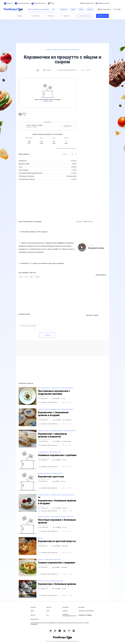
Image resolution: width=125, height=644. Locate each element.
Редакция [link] (66, 607)
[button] (88, 222)
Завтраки (24, 16)
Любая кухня (55, 16)
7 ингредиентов (44, 567)
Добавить (103, 3)
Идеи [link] (32, 611)
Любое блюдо (39, 16)
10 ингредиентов (44, 441)
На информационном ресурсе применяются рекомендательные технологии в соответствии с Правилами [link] (60, 624)
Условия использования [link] (86, 611)
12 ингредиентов (44, 420)
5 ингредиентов (44, 481)
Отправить (48, 335)
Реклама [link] (65, 611)
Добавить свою (48, 101)
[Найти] (53, 9)
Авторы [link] (49, 607)
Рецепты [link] (33, 607)
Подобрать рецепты (102, 16)
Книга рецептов (87, 3)
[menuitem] (8, 3)
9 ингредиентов (44, 460)
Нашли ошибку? (101, 275)
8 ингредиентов (44, 399)
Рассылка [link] (81, 607)
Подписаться (68, 126)
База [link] (48, 611)
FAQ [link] (48, 615)
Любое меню (70, 16)
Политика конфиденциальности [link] (69, 615)
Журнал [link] (33, 615)
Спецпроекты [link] (35, 619)
